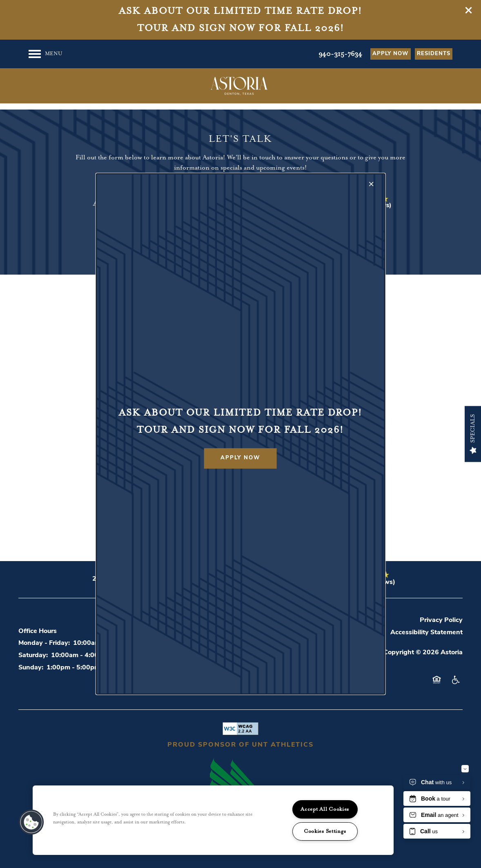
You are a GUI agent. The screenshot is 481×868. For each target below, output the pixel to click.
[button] (240, 459)
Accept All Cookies (325, 809)
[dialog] (241, 434)
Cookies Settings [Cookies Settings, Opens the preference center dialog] (325, 831)
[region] (213, 820)
